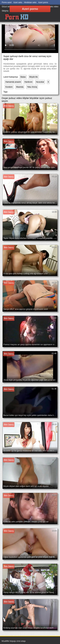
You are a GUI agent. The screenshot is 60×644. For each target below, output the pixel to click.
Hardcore (28, 82)
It (48, 82)
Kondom (9, 87)
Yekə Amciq (32, 87)
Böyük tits (34, 77)
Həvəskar (40, 82)
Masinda (20, 87)
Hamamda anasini (13, 82)
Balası (23, 77)
